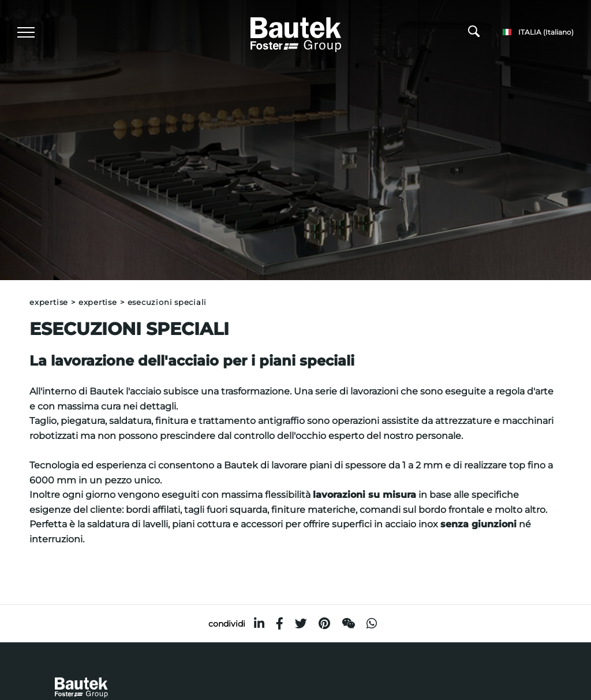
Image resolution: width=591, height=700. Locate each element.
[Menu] (26, 32)
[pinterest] (324, 623)
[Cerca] (474, 34)
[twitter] (301, 623)
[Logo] (296, 33)
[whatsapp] (372, 623)
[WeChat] (348, 623)
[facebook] (280, 623)
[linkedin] (259, 623)
